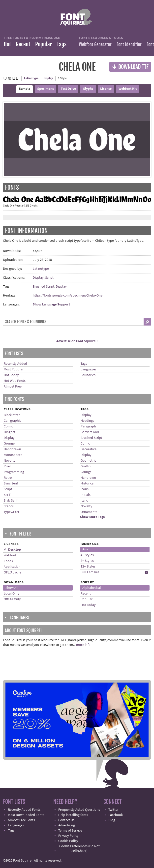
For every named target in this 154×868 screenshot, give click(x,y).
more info (83, 645)
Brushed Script (44, 287)
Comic (8, 426)
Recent (23, 44)
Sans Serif (11, 483)
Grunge (9, 444)
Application (12, 567)
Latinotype (31, 78)
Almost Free (13, 387)
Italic (84, 501)
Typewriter (12, 512)
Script (49, 278)
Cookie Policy (68, 841)
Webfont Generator (95, 44)
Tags (62, 44)
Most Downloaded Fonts (26, 815)
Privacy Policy (68, 836)
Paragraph (88, 426)
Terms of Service (70, 831)
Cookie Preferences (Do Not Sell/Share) (79, 849)
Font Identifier (129, 44)
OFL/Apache (13, 572)
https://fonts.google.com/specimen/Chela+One (68, 296)
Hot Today (11, 375)
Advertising (67, 825)
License (106, 89)
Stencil (9, 506)
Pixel (7, 466)
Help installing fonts (73, 815)
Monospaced (13, 455)
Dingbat (10, 432)
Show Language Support (51, 304)
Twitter (113, 810)
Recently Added (15, 364)
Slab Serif (11, 501)
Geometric (88, 461)
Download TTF (130, 67)
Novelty (10, 461)
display (48, 78)
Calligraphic (12, 421)
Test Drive (68, 89)
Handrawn (88, 478)
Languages (89, 369)
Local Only (12, 594)
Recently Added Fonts (24, 810)
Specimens (46, 89)
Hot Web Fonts (15, 381)
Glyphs (88, 89)
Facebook (116, 815)
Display (38, 278)
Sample (25, 89)
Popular (44, 44)
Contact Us (66, 820)
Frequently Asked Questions (79, 810)
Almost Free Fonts (21, 820)
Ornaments (89, 512)
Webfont (10, 555)
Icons (85, 489)
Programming (14, 472)
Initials (86, 495)
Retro (8, 478)
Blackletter (12, 415)
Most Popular (14, 369)
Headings (87, 421)
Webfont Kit (128, 89)
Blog (112, 820)
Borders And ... (91, 432)
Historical (88, 483)
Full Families (90, 572)
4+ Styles (87, 555)
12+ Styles (88, 567)
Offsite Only (12, 599)
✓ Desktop (12, 550)
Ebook (8, 561)
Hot (7, 44)
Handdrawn (12, 449)
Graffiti (86, 466)
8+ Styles (87, 561)
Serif (7, 495)
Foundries (88, 375)
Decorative (89, 449)
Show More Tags (92, 517)
